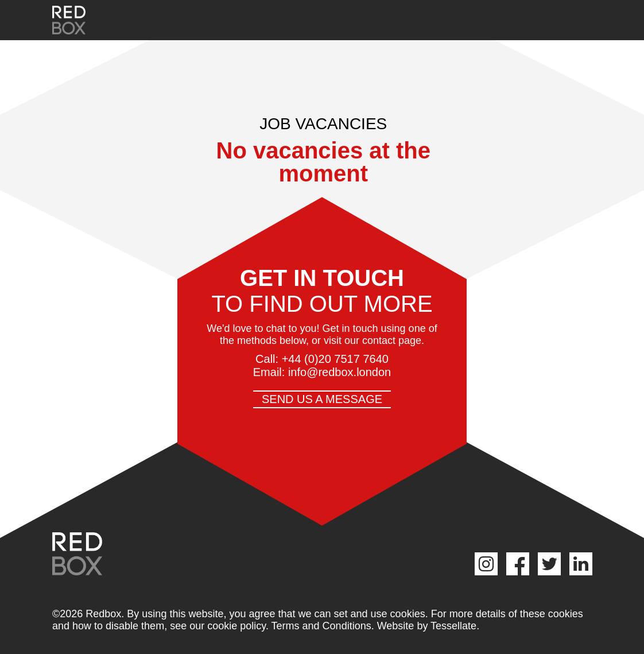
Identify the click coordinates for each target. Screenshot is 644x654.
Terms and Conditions (321, 626)
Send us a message (322, 399)
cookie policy (236, 626)
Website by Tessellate (427, 626)
